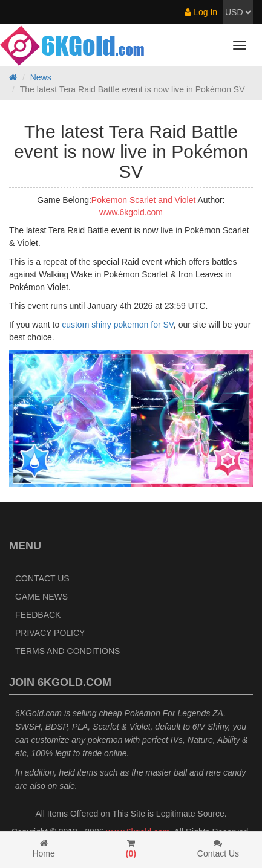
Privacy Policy (50, 633)
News (41, 77)
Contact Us (42, 578)
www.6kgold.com (131, 212)
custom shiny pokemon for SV (118, 325)
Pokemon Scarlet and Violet (144, 200)
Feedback (38, 615)
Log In (201, 12)
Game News (41, 597)
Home (44, 849)
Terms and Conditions (67, 651)
